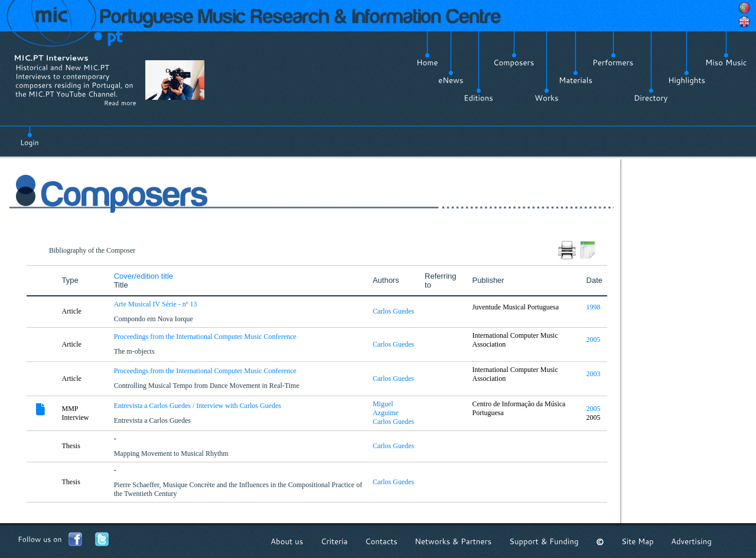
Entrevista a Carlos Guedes (153, 420)
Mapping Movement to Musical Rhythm (172, 453)
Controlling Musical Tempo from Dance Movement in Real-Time (208, 386)
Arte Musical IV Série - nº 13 (157, 304)
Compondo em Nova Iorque (154, 319)
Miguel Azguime (386, 408)
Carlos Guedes (393, 311)
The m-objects (135, 351)
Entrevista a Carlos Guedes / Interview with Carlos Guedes (198, 406)
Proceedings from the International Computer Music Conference (206, 337)
